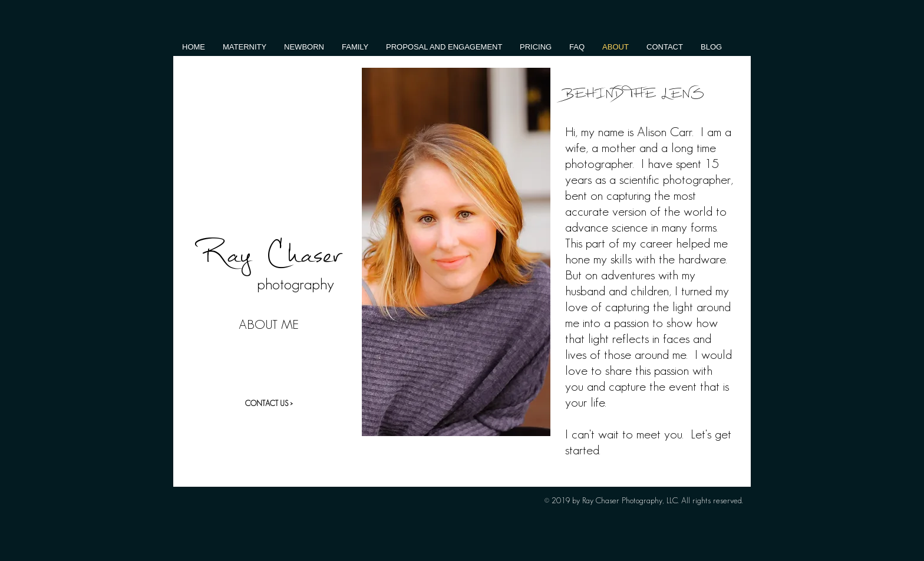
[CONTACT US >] (269, 404)
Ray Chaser (269, 254)
